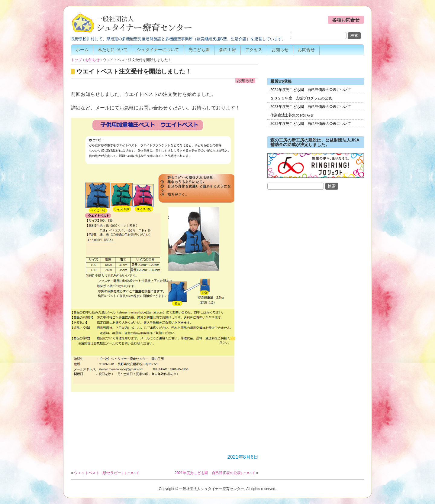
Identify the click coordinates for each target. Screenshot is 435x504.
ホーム (82, 50)
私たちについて (113, 50)
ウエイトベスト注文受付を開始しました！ (134, 71)
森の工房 (227, 50)
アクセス (254, 50)
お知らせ (280, 50)
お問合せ (306, 50)
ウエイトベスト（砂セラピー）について (107, 473)
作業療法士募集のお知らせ (292, 115)
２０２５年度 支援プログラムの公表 (301, 98)
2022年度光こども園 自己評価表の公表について (311, 124)
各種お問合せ (346, 20)
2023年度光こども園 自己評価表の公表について (311, 107)
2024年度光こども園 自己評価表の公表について (311, 90)
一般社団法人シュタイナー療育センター (131, 24)
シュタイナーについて (158, 50)
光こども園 (199, 50)
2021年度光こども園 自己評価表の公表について (215, 473)
